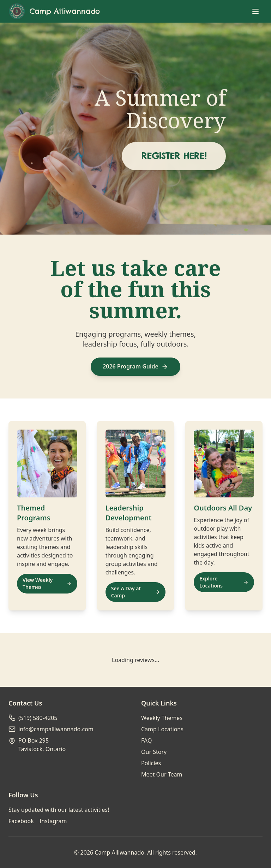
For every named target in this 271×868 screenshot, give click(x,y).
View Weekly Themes (47, 583)
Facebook (21, 821)
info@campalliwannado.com (56, 729)
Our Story (154, 752)
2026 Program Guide (135, 367)
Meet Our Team (162, 774)
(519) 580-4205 (38, 718)
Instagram (53, 821)
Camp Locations (162, 729)
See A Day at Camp (136, 592)
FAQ (146, 740)
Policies (151, 763)
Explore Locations (224, 582)
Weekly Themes (162, 718)
